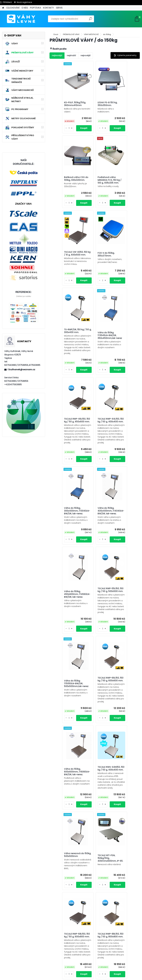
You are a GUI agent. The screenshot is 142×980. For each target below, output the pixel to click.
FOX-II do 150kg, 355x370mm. (121, 182)
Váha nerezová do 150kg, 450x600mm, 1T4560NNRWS (123, 759)
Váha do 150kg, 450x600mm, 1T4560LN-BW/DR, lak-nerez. (64, 465)
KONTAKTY (48, 8)
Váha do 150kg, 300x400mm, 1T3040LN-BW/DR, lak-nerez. (95, 367)
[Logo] (21, 19)
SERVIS (59, 8)
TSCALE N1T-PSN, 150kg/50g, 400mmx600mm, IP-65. (94, 663)
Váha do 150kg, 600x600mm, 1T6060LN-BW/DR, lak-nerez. (95, 562)
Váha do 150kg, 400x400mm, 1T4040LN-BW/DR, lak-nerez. (125, 367)
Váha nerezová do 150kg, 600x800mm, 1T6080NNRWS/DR (123, 851)
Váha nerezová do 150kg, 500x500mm (63, 658)
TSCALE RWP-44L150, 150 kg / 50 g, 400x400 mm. (64, 361)
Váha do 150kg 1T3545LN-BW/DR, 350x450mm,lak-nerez (92, 270)
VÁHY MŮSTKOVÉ (91, 34)
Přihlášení (7, 2)
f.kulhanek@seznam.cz (21, 369)
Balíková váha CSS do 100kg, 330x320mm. (123, 105)
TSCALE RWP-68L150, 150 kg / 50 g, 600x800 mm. (124, 655)
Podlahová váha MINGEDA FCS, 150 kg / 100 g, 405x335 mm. (64, 185)
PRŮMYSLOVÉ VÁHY (71, 34)
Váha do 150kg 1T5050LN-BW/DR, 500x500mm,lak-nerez (122, 465)
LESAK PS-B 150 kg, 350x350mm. (92, 105)
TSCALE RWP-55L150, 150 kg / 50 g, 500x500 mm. (94, 459)
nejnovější (86, 55)
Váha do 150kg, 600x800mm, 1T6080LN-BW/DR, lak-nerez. (64, 852)
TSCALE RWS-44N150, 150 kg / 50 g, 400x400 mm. (124, 559)
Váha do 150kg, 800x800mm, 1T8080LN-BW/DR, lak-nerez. (95, 852)
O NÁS (25, 8)
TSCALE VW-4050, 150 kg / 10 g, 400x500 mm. (94, 183)
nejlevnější (57, 55)
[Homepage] (3, 8)
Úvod (56, 34)
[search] (91, 20)
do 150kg (107, 34)
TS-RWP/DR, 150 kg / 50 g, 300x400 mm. (63, 263)
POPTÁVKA (35, 8)
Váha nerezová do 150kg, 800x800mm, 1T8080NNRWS (93, 934)
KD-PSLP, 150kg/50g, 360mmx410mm (63, 105)
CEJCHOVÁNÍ (13, 8)
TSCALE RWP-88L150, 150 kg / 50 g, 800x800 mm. (63, 753)
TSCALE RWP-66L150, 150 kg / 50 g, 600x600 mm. (63, 557)
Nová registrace (24, 2)
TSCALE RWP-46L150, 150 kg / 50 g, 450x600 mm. (124, 263)
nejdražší (71, 55)
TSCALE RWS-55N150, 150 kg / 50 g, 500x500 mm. (94, 755)
